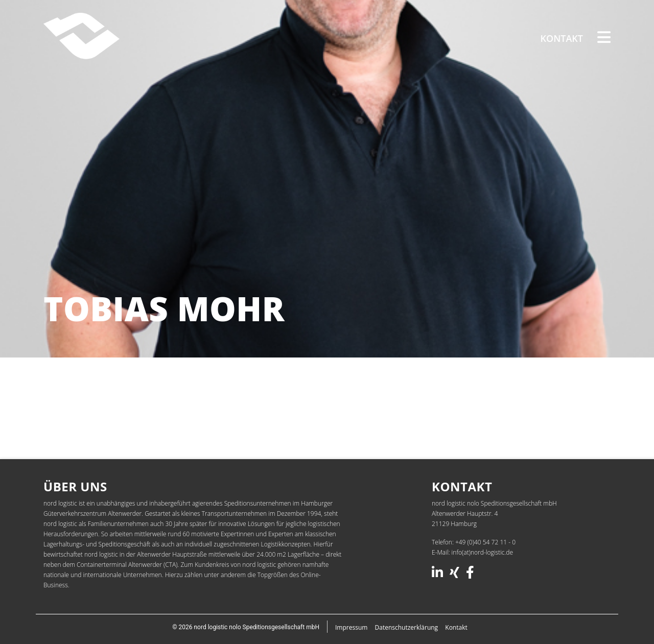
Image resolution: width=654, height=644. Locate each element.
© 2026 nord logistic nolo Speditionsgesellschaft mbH (246, 627)
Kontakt (562, 38)
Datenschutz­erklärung (407, 627)
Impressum (351, 627)
